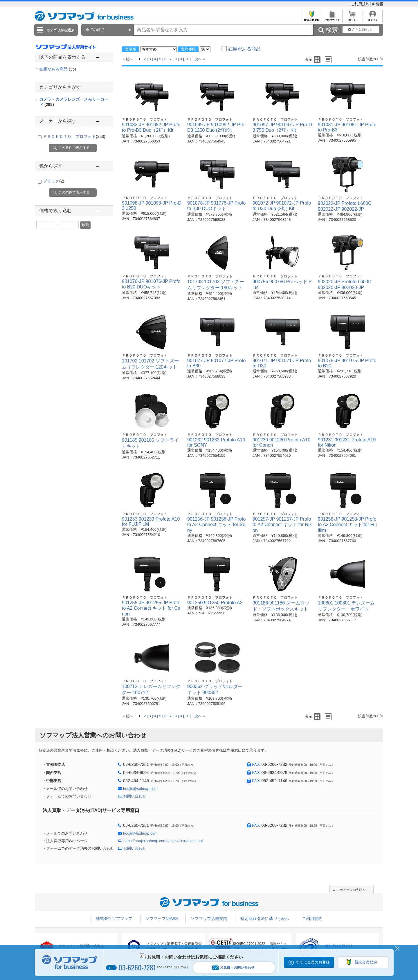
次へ (198, 59)
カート (352, 18)
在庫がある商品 (58, 69)
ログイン (373, 18)
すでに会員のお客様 (313, 962)
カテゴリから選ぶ (60, 30)
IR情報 (378, 4)
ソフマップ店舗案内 (209, 918)
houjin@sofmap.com (140, 789)
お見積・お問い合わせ (233, 968)
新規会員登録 (312, 18)
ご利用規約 (361, 4)
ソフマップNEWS (162, 918)
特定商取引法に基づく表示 (265, 918)
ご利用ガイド (332, 18)
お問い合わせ (135, 796)
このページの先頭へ (351, 890)
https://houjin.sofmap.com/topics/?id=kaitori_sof (163, 841)
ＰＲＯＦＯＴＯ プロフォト (74, 136)
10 (187, 59)
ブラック (54, 181)
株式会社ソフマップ (114, 918)
